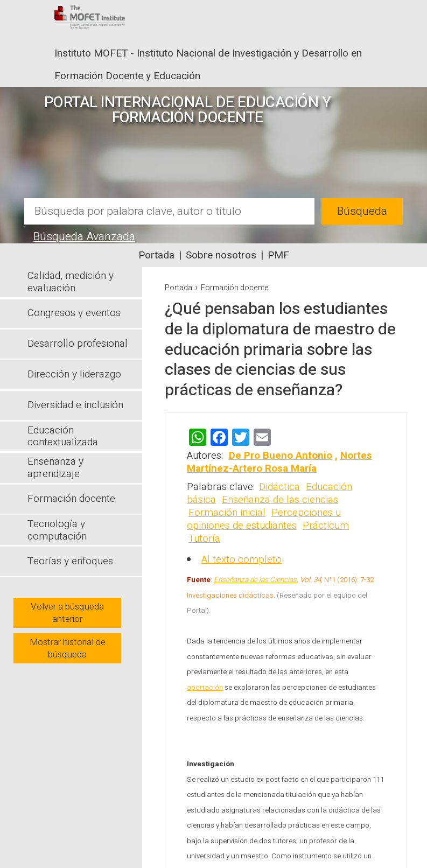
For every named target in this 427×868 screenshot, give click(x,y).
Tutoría (204, 538)
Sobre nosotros (221, 255)
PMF (278, 255)
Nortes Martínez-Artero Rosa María (279, 462)
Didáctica (279, 487)
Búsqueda (362, 211)
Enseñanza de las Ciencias (255, 580)
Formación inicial (227, 513)
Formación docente (235, 288)
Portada (156, 255)
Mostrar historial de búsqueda (68, 648)
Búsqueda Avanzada (84, 237)
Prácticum (326, 526)
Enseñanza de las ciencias (280, 500)
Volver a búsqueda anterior (67, 613)
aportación (205, 688)
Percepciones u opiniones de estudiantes (264, 519)
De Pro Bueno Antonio (281, 456)
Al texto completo (241, 559)
